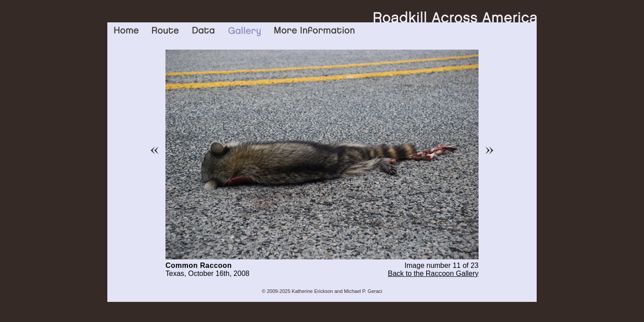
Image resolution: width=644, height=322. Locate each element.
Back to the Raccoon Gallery (433, 273)
